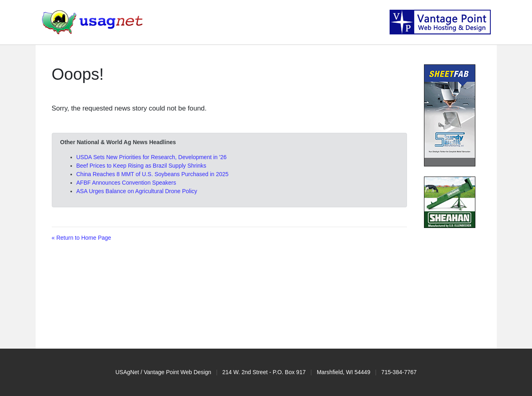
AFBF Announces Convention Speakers (126, 183)
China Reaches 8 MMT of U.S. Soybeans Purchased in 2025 (153, 174)
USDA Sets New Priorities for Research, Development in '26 (152, 157)
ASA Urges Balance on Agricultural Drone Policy (137, 191)
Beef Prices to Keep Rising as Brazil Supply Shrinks (141, 166)
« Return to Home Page (82, 238)
